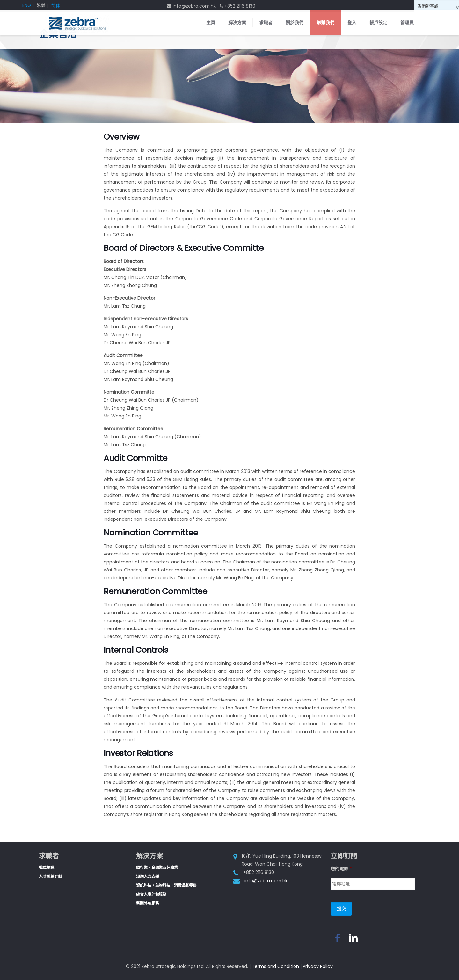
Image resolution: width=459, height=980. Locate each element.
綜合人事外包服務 (151, 894)
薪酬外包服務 (147, 903)
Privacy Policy (318, 966)
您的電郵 (341, 869)
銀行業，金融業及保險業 (157, 867)
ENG (27, 5)
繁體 (41, 5)
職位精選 (47, 867)
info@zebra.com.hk (266, 881)
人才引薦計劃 (50, 876)
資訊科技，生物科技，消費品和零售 (166, 885)
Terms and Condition (275, 966)
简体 (56, 5)
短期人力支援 (147, 876)
